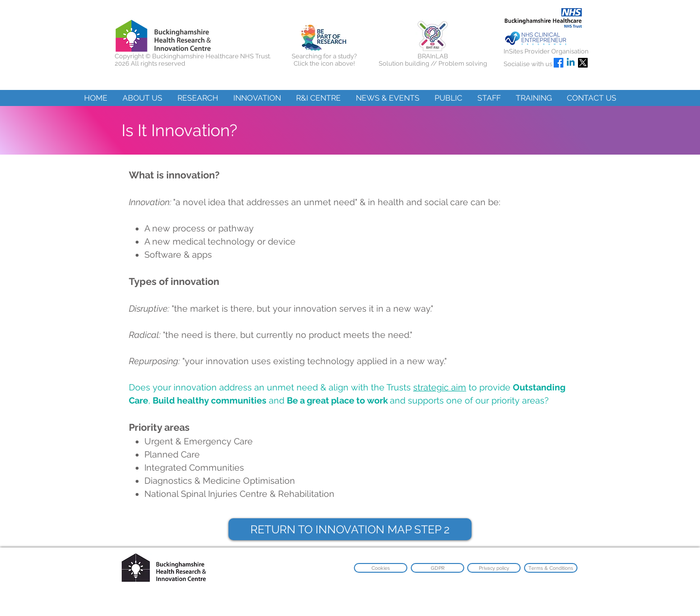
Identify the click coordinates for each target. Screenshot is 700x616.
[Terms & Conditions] (551, 568)
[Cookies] (381, 568)
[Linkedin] (571, 63)
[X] (583, 63)
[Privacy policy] (494, 568)
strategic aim (440, 387)
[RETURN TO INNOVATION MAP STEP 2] (350, 529)
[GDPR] (437, 568)
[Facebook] (559, 63)
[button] (142, 98)
